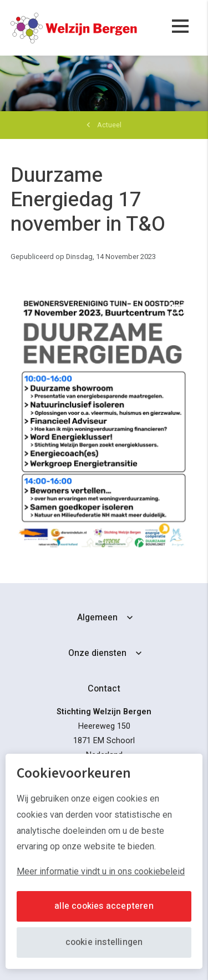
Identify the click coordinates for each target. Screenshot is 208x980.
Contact (104, 689)
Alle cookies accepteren (104, 906)
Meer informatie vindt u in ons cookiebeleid (101, 871)
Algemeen (97, 618)
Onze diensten (97, 653)
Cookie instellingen (104, 942)
